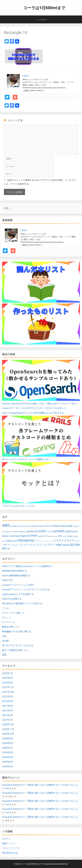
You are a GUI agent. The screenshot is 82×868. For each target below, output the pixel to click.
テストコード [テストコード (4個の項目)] (30, 545)
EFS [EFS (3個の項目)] (51, 526)
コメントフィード (11, 848)
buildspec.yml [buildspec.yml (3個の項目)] (16, 526)
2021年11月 (8, 687)
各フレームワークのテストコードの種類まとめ (41, 438)
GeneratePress (61, 864)
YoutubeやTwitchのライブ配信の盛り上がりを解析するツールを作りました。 (41, 785)
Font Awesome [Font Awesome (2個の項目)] (7, 532)
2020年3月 (8, 766)
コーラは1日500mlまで (44, 8)
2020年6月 (8, 752)
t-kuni (8, 788)
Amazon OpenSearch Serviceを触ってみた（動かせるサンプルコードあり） (41, 382)
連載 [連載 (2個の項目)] (8, 549)
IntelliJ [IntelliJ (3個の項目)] (21, 532)
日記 (4, 636)
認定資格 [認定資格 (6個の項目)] (75, 545)
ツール (5, 608)
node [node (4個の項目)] (12, 536)
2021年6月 (8, 696)
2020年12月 (8, 724)
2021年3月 (8, 710)
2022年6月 (8, 678)
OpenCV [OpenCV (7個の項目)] (26, 536)
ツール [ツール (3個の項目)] (20, 545)
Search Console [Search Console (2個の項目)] (53, 536)
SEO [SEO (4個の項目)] (60, 536)
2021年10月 (8, 692)
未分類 (5, 641)
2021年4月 (8, 706)
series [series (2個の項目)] (64, 536)
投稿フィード (9, 843)
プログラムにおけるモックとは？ (41, 485)
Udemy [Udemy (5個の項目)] (10, 541)
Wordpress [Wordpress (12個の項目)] (26, 540)
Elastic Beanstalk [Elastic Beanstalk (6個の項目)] (63, 526)
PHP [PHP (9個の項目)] (34, 536)
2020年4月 (8, 762)
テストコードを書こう (13, 613)
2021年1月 (8, 720)
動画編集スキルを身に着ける (17, 631)
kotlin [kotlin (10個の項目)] (42, 531)
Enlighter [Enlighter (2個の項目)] (76, 526)
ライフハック (9, 622)
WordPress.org (10, 853)
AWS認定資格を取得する (14, 571)
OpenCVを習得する (12, 599)
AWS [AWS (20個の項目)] (6, 525)
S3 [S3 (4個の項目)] (46, 536)
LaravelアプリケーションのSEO (18, 585)
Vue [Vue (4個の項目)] (16, 541)
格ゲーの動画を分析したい (15, 650)
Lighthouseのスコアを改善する (18, 594)
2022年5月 (8, 682)
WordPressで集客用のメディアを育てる (22, 603)
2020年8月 (8, 743)
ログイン (7, 839)
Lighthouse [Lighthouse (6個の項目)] (71, 531)
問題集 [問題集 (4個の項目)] (59, 545)
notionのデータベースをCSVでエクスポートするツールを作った (34, 408)
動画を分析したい (11, 627)
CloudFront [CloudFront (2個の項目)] (26, 526)
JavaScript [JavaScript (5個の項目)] (32, 531)
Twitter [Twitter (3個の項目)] (70, 536)
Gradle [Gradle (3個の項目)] (15, 532)
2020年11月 (8, 729)
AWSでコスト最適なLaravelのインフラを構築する (27, 566)
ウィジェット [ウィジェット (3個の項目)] (40, 541)
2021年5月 (8, 701)
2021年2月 (8, 715)
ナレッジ (7, 617)
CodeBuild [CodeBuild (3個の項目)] (35, 526)
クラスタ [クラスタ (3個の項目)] (14, 545)
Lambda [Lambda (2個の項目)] (50, 532)
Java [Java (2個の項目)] (25, 532)
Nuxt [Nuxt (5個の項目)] (17, 536)
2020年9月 (8, 738)
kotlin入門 (7, 580)
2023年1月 (8, 673)
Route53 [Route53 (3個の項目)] (41, 536)
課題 (4, 655)
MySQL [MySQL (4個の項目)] (5, 536)
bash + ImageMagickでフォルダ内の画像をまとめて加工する (33, 413)
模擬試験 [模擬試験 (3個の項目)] (66, 545)
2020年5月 (8, 757)
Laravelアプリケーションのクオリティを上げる (26, 589)
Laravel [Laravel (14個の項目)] (58, 531)
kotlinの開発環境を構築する (16, 575)
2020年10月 (8, 734)
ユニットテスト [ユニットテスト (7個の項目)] (46, 545)
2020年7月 (8, 748)
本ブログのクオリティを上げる (18, 645)
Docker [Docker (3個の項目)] (42, 526)
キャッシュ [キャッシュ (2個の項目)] (49, 541)
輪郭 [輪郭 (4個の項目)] (4, 548)
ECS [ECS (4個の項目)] (48, 526)
